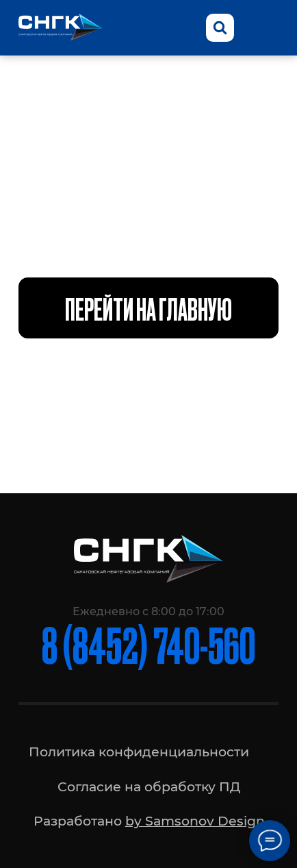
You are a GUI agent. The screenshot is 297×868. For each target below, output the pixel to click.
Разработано (149, 821)
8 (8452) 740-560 (148, 644)
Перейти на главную (148, 308)
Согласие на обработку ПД (149, 787)
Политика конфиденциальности (139, 752)
